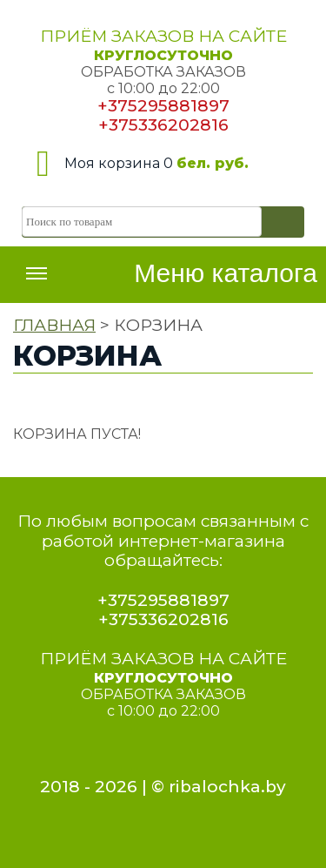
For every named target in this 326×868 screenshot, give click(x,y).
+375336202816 (163, 125)
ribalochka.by (227, 787)
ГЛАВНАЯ (54, 325)
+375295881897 (163, 106)
